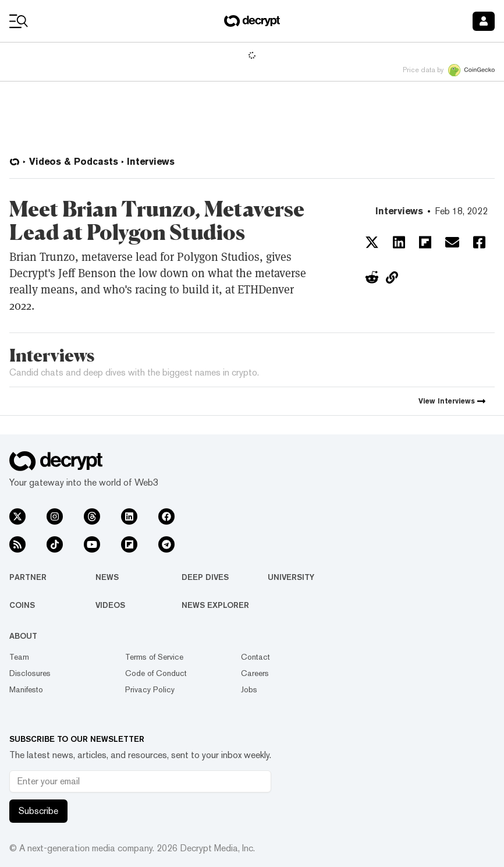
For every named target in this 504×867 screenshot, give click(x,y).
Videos (110, 605)
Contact (255, 657)
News (107, 577)
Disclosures (30, 673)
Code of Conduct (156, 673)
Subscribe (38, 811)
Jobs (249, 689)
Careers (255, 673)
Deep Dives (205, 577)
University (291, 577)
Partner (28, 577)
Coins (22, 605)
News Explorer (215, 605)
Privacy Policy (150, 689)
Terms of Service (154, 657)
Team (19, 657)
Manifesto (26, 689)
